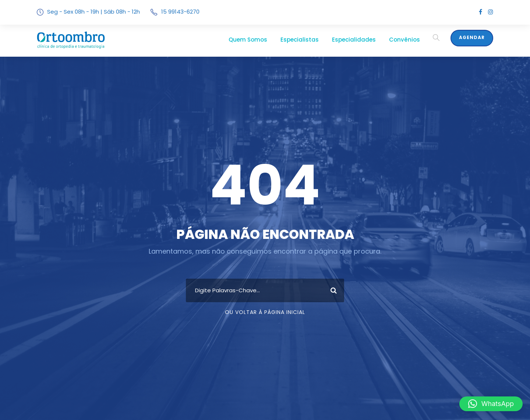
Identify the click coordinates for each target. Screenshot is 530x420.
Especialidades (363, 40)
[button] (491, 404)
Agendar (472, 38)
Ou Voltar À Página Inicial (265, 312)
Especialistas (315, 40)
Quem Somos (269, 40)
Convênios (408, 40)
